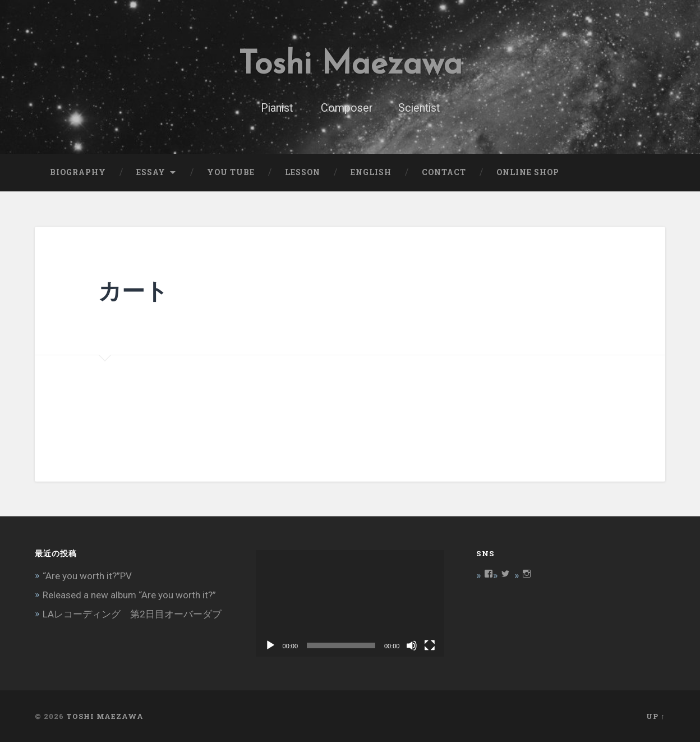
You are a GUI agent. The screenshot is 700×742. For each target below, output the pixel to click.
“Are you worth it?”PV (87, 576)
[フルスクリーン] (430, 645)
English (371, 172)
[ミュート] (412, 645)
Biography (78, 172)
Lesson (303, 172)
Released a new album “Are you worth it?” (129, 595)
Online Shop (528, 172)
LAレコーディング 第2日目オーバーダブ (132, 614)
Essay (151, 172)
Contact (444, 172)
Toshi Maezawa (350, 65)
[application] (350, 603)
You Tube (231, 172)
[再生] (270, 645)
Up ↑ (655, 716)
